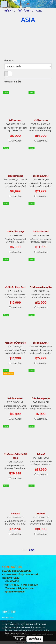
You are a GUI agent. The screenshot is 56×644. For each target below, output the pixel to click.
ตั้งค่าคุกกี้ (19, 639)
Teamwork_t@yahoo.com (19, 588)
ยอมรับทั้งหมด (35, 639)
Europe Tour (8, 618)
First (25, 550)
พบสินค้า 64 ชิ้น (13, 82)
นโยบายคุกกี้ (21, 633)
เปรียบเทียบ (17, 141)
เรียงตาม (10, 60)
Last (32, 550)
